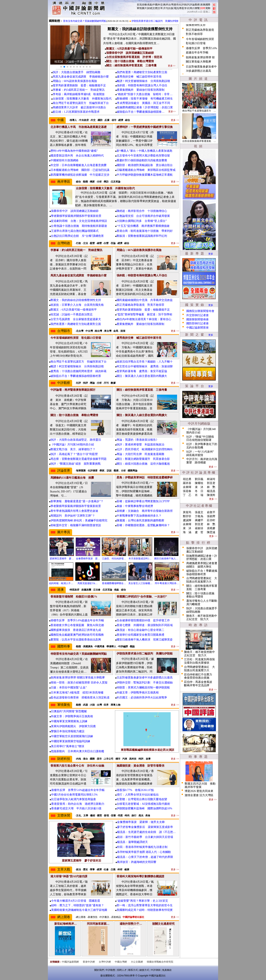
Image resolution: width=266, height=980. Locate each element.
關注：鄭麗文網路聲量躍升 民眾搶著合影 (143, 459)
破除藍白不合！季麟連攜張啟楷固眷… (141, 112)
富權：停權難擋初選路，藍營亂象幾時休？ (143, 525)
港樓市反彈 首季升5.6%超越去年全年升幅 (77, 620)
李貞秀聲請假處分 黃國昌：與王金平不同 (143, 103)
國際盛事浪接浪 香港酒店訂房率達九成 (76, 630)
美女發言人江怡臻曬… (140, 583)
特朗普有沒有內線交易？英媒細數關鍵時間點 (87, 21)
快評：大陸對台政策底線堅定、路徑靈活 (76, 440)
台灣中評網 (105, 962)
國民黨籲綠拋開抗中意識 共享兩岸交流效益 (145, 300)
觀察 (197, 5)
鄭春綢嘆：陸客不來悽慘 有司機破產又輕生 (145, 99)
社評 (181, 5)
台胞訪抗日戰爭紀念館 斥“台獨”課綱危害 (77, 236)
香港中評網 (89, 962)
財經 (150, 8)
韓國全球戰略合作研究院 (160, 962)
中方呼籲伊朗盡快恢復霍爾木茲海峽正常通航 (145, 175)
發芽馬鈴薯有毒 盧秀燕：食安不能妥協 (142, 371)
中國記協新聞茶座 (197, 328)
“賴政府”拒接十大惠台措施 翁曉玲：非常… (145, 94)
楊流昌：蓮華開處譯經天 (132, 842)
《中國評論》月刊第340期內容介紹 (72, 445)
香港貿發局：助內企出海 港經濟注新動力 (78, 804)
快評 (187, 5)
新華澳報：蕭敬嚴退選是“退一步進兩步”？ (77, 501)
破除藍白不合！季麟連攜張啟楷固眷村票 (76, 376)
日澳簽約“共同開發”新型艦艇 (69, 711)
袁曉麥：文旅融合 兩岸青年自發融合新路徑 (145, 511)
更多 (211, 254)
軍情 (139, 8)
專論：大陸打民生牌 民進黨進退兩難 (140, 454)
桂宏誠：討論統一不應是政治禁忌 (72, 314)
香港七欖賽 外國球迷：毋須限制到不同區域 (145, 625)
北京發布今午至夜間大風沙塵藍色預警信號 (143, 156)
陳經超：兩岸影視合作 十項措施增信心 (142, 211)
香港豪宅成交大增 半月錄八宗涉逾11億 (76, 808)
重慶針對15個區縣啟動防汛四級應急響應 (142, 160)
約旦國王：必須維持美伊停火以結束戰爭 (142, 698)
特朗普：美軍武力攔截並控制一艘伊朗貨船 (143, 688)
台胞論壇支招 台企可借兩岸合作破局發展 (143, 216)
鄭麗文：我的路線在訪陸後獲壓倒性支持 (76, 300)
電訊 (176, 8)
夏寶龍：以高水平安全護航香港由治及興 (76, 640)
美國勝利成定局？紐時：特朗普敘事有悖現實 (145, 910)
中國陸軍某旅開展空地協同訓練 (71, 741)
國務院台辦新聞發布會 (200, 311)
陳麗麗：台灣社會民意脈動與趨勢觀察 (140, 520)
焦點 (150, 5)
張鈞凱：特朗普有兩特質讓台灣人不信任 (142, 85)
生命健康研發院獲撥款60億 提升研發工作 (143, 620)
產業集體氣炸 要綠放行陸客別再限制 (141, 90)
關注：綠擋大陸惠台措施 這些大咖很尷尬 (143, 464)
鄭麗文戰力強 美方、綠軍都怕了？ (73, 449)
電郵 (208, 8)
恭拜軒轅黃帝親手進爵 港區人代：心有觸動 (144, 852)
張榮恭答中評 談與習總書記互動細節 (75, 211)
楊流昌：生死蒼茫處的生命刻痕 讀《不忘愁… (146, 832)
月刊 (166, 8)
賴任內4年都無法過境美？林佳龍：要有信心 (144, 319)
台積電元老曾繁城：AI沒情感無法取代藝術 (143, 804)
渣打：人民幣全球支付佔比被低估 (138, 795)
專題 (181, 8)
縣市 (176, 5)
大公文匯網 (137, 962)
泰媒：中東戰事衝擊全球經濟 (135, 506)
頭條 (144, 5)
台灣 (171, 5)
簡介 (192, 8)
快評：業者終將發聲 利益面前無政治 (140, 445)
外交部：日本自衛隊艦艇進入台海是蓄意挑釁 (79, 165)
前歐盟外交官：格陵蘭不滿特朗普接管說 (76, 525)
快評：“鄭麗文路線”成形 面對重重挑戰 (76, 464)
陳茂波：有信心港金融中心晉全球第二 (140, 630)
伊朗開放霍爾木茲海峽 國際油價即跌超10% (144, 808)
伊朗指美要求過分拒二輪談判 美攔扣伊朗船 (160, 21)
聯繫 (197, 8)
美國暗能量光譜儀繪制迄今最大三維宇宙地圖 (79, 910)
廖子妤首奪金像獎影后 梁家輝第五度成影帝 (145, 827)
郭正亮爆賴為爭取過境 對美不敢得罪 (140, 305)
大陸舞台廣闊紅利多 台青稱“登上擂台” (142, 221)
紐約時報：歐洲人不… (61, 583)
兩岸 (166, 5)
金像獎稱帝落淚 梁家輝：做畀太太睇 (141, 822)
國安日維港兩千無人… (166, 559)
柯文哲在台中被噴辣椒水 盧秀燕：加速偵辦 (145, 366)
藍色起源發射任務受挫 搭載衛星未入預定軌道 (80, 698)
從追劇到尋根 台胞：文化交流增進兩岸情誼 (79, 221)
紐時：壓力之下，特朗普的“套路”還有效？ (78, 905)
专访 (187, 8)
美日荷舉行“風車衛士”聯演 (68, 746)
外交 (160, 5)
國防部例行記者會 (197, 323)
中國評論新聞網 (70, 962)
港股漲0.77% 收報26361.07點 (135, 790)
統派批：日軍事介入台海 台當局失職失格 (77, 305)
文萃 (160, 8)
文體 (155, 8)
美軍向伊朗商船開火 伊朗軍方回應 (73, 726)
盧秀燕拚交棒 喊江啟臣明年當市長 (139, 77)
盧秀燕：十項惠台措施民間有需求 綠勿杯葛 (79, 371)
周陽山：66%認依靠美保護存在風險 (75, 81)
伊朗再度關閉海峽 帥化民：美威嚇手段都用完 (79, 520)
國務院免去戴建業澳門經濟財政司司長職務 (77, 635)
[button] (61, 67)
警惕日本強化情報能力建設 (68, 731)
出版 (171, 8)
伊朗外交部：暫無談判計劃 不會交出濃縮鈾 (145, 683)
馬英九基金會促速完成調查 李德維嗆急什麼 (81, 77)
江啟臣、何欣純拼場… (114, 559)
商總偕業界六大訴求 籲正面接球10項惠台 (79, 107)
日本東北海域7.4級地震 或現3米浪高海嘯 (77, 693)
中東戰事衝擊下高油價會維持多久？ (139, 516)
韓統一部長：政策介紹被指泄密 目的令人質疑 (79, 683)
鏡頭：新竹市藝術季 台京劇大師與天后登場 (145, 837)
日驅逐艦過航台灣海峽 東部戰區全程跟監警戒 (146, 170)
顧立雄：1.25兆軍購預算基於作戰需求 (76, 112)
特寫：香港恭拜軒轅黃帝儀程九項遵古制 (142, 847)
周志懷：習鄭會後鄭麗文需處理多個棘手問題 (79, 459)
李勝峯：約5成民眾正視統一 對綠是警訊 (79, 90)
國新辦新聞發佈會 (197, 319)
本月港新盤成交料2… (140, 559)
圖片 (144, 8)
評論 (192, 5)
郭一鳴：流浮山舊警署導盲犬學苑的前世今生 (145, 905)
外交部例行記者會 (197, 315)
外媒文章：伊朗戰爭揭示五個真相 (138, 693)
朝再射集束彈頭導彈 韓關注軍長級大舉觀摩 (78, 678)
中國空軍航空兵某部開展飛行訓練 (72, 736)
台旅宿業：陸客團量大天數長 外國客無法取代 (82, 99)
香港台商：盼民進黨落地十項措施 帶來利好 (145, 231)
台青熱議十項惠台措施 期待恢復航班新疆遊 (79, 226)
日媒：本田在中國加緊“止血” (69, 688)
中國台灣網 (121, 962)
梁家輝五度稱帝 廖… (62, 559)
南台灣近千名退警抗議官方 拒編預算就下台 (81, 103)
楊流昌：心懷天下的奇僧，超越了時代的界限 (145, 857)
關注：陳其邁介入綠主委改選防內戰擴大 (142, 376)
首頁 (139, 5)
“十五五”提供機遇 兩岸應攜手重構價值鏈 (143, 226)
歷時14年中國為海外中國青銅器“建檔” (74, 151)
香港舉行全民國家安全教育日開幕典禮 (140, 635)
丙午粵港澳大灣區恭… (167, 583)
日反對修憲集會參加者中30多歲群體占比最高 (145, 678)
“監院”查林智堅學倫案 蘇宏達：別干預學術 (144, 314)
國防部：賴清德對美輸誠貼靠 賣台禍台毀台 (145, 165)
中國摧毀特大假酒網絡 (64, 160)
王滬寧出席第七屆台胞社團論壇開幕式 (75, 231)
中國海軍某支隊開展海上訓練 (69, 721)
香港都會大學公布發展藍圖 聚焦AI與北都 (77, 625)
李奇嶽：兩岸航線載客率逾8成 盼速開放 (79, 94)
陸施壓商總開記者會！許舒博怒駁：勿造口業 (145, 107)
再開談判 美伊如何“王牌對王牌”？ (73, 516)
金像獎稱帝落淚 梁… (88, 559)
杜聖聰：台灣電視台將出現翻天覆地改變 (142, 799)
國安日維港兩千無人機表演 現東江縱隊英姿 (145, 640)
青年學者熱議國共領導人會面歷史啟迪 (74, 511)
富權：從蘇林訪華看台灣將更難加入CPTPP (143, 501)
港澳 (203, 5)
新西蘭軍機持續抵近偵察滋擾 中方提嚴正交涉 (80, 175)
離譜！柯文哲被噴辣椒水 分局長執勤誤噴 (143, 81)
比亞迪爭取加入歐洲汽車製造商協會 (74, 799)
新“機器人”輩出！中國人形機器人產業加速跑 (144, 151)
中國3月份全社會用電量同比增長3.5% (74, 795)
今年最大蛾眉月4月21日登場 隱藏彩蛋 (76, 901)
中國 (155, 5)
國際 (208, 5)
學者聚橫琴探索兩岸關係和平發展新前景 (76, 216)
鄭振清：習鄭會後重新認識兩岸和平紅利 (142, 236)
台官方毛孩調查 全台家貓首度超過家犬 (76, 319)
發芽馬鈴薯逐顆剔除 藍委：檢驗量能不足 (79, 85)
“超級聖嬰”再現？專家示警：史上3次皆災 (142, 901)
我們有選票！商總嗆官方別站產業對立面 (142, 72)
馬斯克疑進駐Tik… (88, 583)
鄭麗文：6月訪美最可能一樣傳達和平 (74, 310)
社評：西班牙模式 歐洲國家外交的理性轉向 (145, 449)
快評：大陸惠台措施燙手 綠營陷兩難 (77, 72)
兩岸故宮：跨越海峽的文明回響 (137, 862)
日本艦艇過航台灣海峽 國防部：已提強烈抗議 (80, 170)
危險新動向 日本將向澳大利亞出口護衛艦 (78, 751)
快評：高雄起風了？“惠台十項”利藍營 (74, 454)
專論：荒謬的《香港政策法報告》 (138, 440)
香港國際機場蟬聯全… (114, 583)
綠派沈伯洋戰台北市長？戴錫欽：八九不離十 (145, 362)
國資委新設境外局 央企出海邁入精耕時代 (77, 156)
